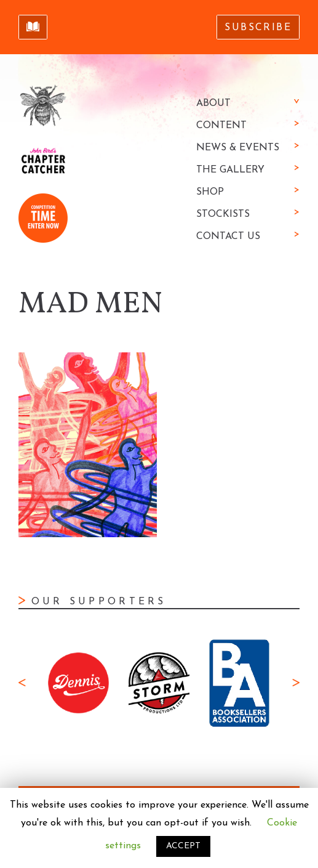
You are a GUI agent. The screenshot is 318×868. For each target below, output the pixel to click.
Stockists (223, 214)
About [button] (213, 103)
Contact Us (228, 237)
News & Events (238, 148)
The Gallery (230, 170)
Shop (210, 192)
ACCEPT (183, 846)
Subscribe (258, 28)
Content (221, 126)
